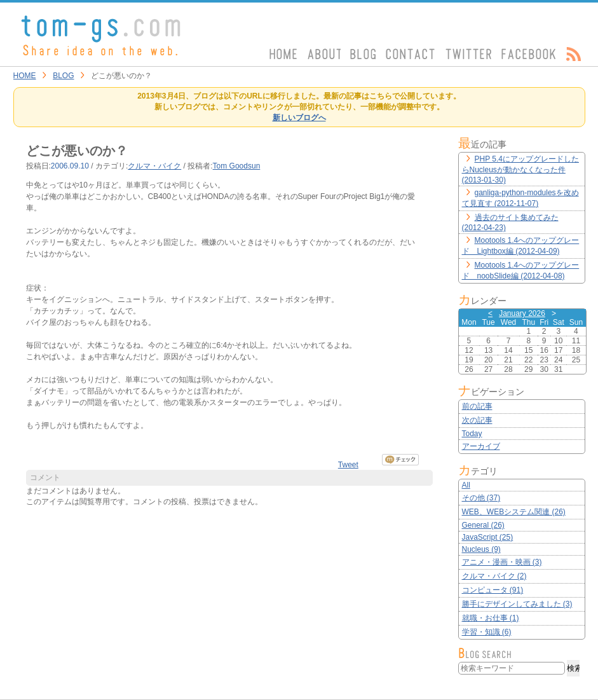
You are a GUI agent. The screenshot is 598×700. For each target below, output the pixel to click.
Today (472, 434)
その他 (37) (481, 498)
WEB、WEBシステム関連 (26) (514, 512)
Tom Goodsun (237, 166)
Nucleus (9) (481, 549)
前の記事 (477, 406)
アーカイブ (481, 446)
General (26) (483, 525)
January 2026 (522, 313)
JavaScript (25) (488, 537)
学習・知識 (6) (487, 632)
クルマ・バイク (154, 166)
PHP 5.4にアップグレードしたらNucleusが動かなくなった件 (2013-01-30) (520, 169)
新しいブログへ (299, 118)
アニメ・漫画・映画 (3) (502, 562)
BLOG (63, 76)
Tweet (348, 465)
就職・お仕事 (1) (491, 618)
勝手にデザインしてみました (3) (517, 604)
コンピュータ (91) (493, 590)
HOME (25, 76)
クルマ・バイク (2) (494, 576)
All (466, 485)
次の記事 (477, 420)
